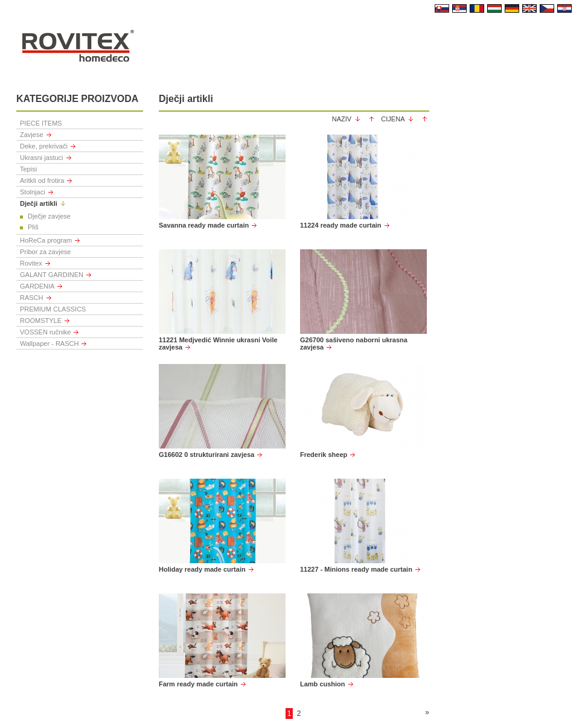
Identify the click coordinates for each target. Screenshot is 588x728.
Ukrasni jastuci (42, 158)
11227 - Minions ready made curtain (356, 569)
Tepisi (28, 169)
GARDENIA (37, 286)
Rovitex (31, 263)
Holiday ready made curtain (202, 569)
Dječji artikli (39, 203)
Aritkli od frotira (42, 180)
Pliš (33, 227)
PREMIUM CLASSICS (53, 309)
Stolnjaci (33, 192)
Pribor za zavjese (45, 252)
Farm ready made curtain (198, 684)
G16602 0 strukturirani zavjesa (206, 455)
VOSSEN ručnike (45, 332)
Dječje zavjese (49, 216)
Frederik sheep (324, 455)
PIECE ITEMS (41, 123)
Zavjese (32, 135)
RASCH (32, 298)
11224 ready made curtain (341, 225)
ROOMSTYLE (41, 321)
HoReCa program (46, 240)
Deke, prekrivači (44, 146)
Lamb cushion (323, 684)
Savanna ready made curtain (204, 225)
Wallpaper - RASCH (49, 343)
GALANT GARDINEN (52, 275)
